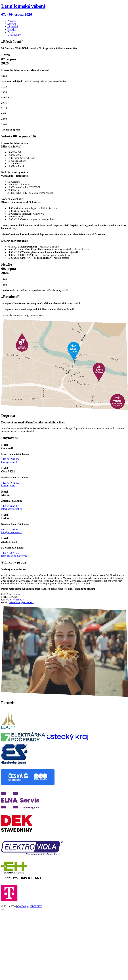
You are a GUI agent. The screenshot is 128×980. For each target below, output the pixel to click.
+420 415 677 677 (10, 553)
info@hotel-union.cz (11, 532)
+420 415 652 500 (10, 483)
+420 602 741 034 (10, 459)
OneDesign (23, 906)
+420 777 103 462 (10, 530)
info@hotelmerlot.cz (11, 509)
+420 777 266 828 (15, 600)
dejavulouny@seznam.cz (21, 602)
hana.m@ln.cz (8, 486)
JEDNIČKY (36, 906)
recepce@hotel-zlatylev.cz (14, 556)
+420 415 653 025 (10, 506)
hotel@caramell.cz (10, 462)
